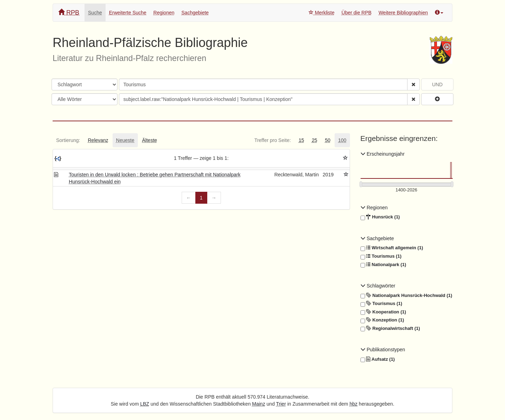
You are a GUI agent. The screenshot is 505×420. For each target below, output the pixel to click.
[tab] (68, 140)
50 (328, 140)
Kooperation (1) (383, 312)
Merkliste (322, 13)
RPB (69, 12)
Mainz (259, 404)
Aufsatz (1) (378, 359)
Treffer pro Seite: (272, 140)
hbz (354, 404)
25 (315, 140)
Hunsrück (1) (380, 217)
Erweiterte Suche (128, 13)
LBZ (145, 404)
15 (301, 140)
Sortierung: (68, 140)
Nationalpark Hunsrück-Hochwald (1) (406, 296)
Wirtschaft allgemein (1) (392, 248)
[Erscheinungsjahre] (407, 190)
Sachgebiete (195, 13)
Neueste (125, 140)
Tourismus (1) (381, 256)
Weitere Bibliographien (403, 13)
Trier (281, 404)
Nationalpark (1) (383, 265)
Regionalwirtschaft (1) (390, 328)
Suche (95, 13)
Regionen (164, 13)
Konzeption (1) (382, 320)
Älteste (150, 140)
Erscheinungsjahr (383, 154)
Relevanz (98, 140)
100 (342, 140)
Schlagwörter (378, 286)
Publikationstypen (383, 350)
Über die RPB (357, 13)
